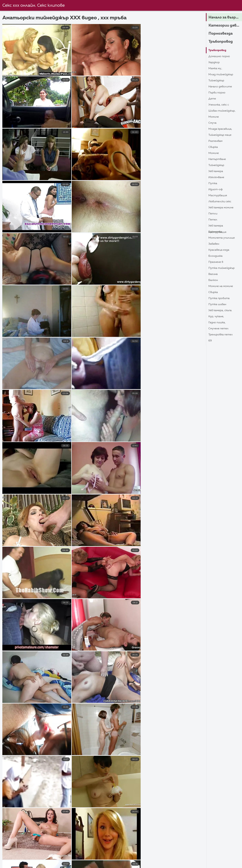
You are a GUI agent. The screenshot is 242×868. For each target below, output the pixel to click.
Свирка (213, 147)
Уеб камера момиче (221, 208)
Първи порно (217, 93)
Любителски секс (220, 202)
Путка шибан (217, 304)
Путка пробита (219, 298)
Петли (213, 214)
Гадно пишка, (217, 323)
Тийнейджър (216, 81)
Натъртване (217, 159)
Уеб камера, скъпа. (220, 311)
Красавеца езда (219, 250)
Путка (213, 183)
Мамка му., (215, 69)
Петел (213, 220)
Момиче (214, 117)
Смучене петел (218, 329)
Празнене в (216, 262)
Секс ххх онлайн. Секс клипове (34, 6)
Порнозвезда (221, 34)
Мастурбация (218, 196)
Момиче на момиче (221, 286)
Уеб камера (216, 171)
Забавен (214, 244)
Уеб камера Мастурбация (217, 227)
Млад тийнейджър (221, 75)
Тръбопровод (221, 42)
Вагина (213, 274)
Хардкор (214, 63)
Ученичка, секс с (219, 105)
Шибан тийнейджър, (222, 111)
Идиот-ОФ (216, 190)
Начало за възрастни (225, 17)
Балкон (213, 280)
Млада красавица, (220, 129)
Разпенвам (215, 141)
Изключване (216, 177)
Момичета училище (222, 238)
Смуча (212, 123)
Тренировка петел (221, 335)
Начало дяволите (220, 87)
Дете (212, 99)
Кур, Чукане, (216, 317)
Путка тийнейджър (221, 268)
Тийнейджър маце (220, 135)
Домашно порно (219, 56)
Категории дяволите (225, 26)
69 (210, 341)
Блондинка (215, 256)
